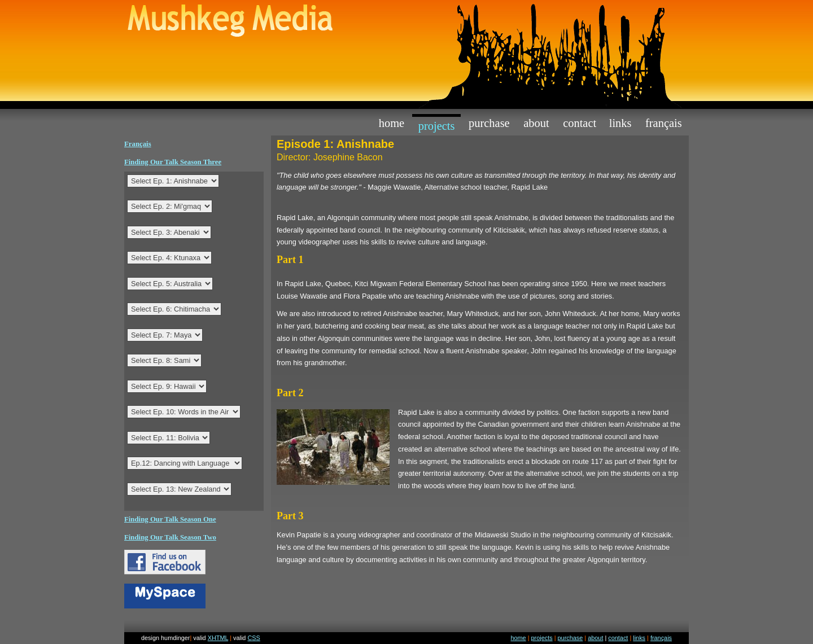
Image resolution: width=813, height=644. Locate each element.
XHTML (218, 638)
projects (437, 126)
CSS (253, 638)
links (620, 123)
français (661, 638)
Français (664, 123)
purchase (489, 123)
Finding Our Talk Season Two (170, 537)
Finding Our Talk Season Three (173, 162)
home (392, 123)
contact (580, 123)
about (536, 123)
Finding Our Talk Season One (170, 519)
